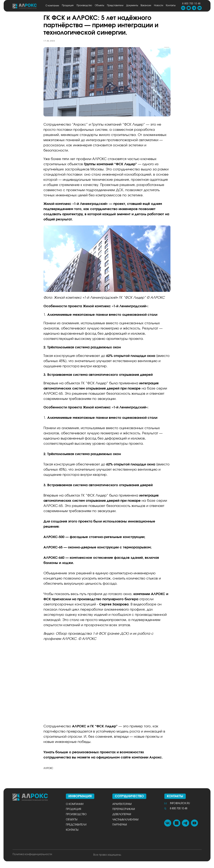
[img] (25, 6)
